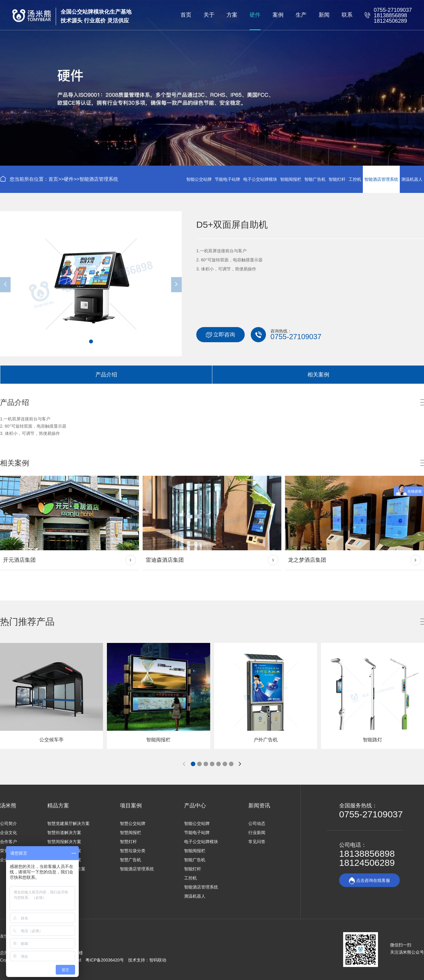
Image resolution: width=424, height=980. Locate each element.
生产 (301, 15)
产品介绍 (106, 375)
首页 (186, 15)
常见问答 (257, 842)
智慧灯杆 (128, 842)
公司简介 (8, 823)
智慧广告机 (131, 860)
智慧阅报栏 (131, 833)
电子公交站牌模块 (260, 179)
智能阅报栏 (291, 179)
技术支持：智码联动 (147, 960)
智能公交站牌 (199, 179)
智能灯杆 (337, 179)
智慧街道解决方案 (64, 833)
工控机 (355, 179)
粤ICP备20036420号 (105, 960)
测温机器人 (412, 179)
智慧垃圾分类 (133, 851)
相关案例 (318, 375)
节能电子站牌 (227, 179)
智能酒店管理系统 (99, 179)
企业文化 (8, 833)
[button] (91, 341)
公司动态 (257, 823)
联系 (347, 15)
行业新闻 (257, 833)
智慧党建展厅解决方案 (68, 823)
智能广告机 (315, 179)
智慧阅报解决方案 (64, 842)
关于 (209, 15)
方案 (232, 15)
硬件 (255, 15)
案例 (278, 15)
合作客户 (8, 842)
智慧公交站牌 (133, 823)
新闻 (324, 15)
